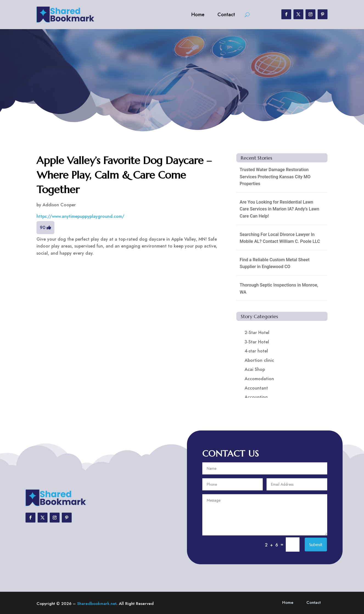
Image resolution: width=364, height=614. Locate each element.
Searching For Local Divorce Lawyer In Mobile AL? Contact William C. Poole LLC (280, 238)
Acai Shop (255, 369)
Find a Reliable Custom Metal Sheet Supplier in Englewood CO (275, 263)
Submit (316, 544)
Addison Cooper (59, 205)
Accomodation (259, 379)
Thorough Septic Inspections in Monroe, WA (279, 289)
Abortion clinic (259, 360)
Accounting (256, 397)
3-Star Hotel (257, 342)
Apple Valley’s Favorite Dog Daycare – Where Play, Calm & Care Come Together (124, 175)
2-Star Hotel (257, 333)
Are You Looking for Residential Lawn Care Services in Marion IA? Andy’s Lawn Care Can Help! (279, 209)
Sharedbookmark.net (97, 604)
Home (198, 15)
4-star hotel (256, 351)
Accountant (256, 388)
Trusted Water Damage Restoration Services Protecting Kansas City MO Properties (275, 177)
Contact (226, 15)
